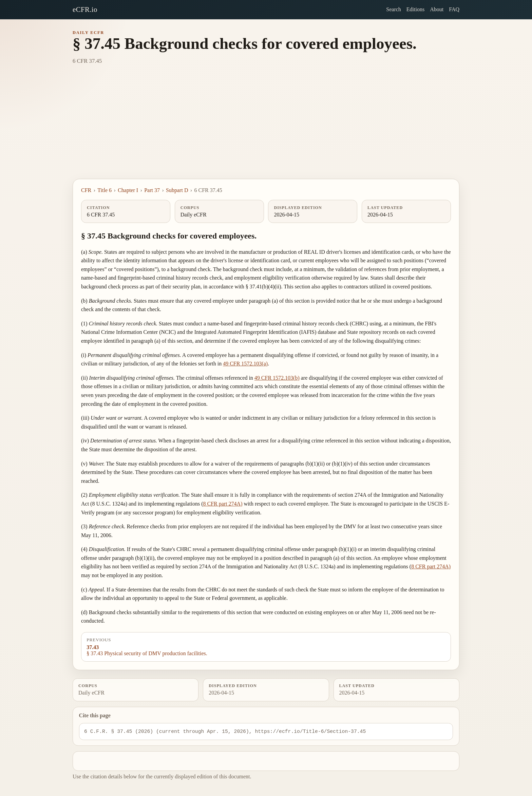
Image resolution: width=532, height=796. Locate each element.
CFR (86, 190)
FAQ (454, 9)
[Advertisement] (266, 128)
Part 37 (152, 190)
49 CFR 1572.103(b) (277, 378)
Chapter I (128, 190)
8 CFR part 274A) (223, 504)
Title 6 (104, 190)
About (437, 9)
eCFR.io (85, 9)
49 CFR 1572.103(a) (245, 364)
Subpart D (177, 190)
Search (394, 9)
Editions (415, 9)
